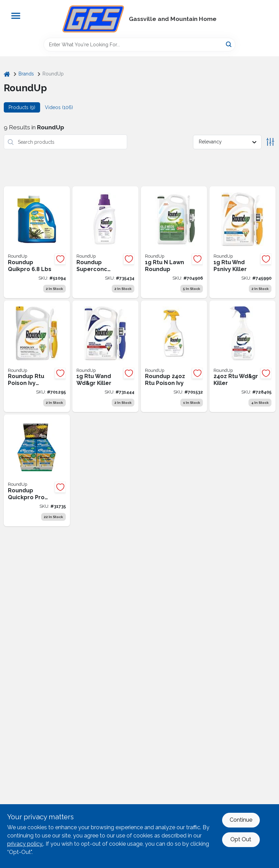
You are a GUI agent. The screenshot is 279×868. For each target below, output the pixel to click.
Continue (241, 820)
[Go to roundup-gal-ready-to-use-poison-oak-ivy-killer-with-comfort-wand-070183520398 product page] (37, 356)
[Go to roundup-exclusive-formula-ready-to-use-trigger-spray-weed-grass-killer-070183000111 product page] (242, 356)
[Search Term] (139, 45)
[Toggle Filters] (270, 142)
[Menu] (16, 16)
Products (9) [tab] (22, 107)
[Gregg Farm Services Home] (93, 19)
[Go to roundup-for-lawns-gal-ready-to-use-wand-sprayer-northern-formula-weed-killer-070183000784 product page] (174, 242)
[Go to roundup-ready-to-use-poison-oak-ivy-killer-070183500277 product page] (174, 356)
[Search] (229, 44)
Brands (26, 74)
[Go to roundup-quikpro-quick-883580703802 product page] (37, 242)
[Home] (7, 74)
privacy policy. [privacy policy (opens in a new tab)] (25, 844)
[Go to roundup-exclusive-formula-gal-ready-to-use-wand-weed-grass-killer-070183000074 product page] (105, 356)
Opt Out (241, 839)
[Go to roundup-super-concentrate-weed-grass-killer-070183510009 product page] (105, 242)
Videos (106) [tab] (59, 107)
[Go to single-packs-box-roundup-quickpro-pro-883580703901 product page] (37, 470)
